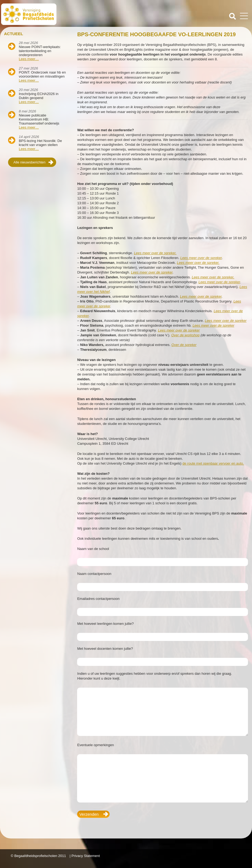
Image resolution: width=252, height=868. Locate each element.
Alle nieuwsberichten (29, 162)
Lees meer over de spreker (201, 258)
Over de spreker (184, 345)
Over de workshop (185, 335)
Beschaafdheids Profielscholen (64, 14)
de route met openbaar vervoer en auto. (213, 463)
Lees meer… (29, 59)
